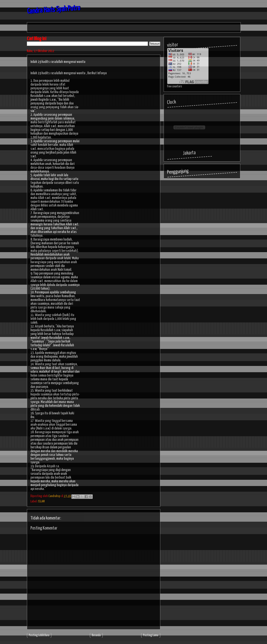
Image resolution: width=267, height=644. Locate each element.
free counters (175, 86)
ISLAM (41, 501)
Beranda (96, 635)
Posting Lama (151, 635)
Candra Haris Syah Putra (54, 10)
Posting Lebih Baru (39, 635)
